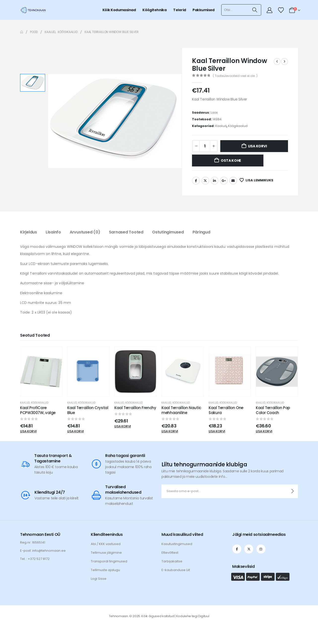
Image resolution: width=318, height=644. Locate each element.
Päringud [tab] (201, 232)
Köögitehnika (154, 10)
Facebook (196, 181)
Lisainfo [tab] (53, 232)
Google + (224, 181)
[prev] (277, 62)
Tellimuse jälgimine (106, 553)
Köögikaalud (238, 126)
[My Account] (270, 10)
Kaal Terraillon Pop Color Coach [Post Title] (273, 410)
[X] (249, 549)
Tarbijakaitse (172, 561)
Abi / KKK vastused (106, 544)
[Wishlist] (281, 10)
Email (233, 181)
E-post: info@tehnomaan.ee (43, 551)
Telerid (179, 10)
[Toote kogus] (205, 146)
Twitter (205, 181)
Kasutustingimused (177, 544)
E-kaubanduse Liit (176, 570)
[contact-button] (293, 491)
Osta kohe (231, 161)
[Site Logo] (33, 10)
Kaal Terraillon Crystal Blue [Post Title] (88, 410)
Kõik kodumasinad (119, 10)
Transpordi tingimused (109, 561)
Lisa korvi (257, 146)
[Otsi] (255, 10)
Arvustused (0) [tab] (85, 232)
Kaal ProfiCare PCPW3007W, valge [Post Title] (38, 410)
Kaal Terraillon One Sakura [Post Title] (226, 410)
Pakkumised (203, 10)
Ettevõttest (170, 553)
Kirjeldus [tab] (29, 232)
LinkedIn (215, 181)
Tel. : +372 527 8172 (35, 559)
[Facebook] (237, 549)
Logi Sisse (99, 579)
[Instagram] (261, 549)
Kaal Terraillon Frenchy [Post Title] (135, 408)
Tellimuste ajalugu (105, 570)
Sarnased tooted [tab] (126, 232)
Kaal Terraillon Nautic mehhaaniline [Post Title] (181, 410)
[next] (285, 62)
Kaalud (221, 126)
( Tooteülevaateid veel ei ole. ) (235, 76)
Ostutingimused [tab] (168, 232)
